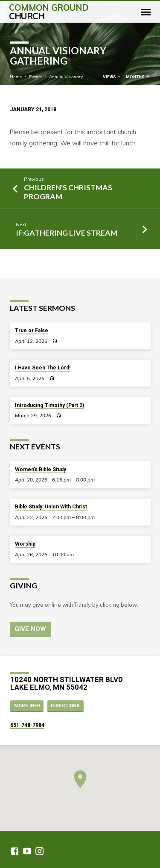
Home (16, 77)
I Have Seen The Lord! (43, 368)
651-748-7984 (27, 725)
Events (35, 77)
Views (112, 77)
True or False (32, 331)
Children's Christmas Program (68, 192)
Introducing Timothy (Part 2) (49, 405)
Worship (25, 544)
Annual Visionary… (67, 77)
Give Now (30, 629)
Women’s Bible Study (41, 469)
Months (138, 77)
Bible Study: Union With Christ (51, 507)
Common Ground (49, 12)
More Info (27, 706)
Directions (65, 706)
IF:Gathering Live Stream (67, 233)
